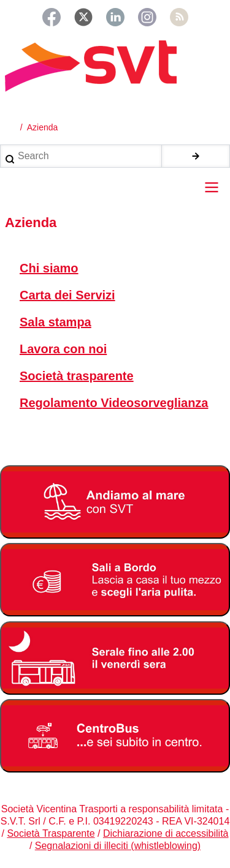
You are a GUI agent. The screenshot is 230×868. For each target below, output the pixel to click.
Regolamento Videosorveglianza (114, 403)
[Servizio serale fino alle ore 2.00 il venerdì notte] (115, 658)
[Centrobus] (115, 736)
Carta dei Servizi (67, 295)
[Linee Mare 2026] (115, 502)
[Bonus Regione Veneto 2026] (115, 580)
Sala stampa (56, 322)
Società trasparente (77, 376)
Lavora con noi (63, 349)
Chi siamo (49, 268)
